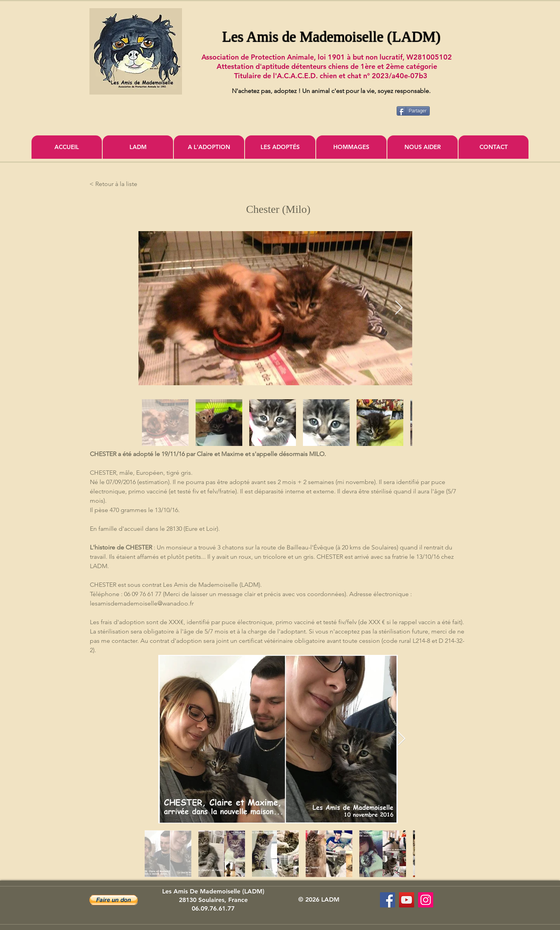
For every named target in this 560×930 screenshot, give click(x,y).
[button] (114, 900)
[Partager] (413, 111)
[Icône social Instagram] (426, 900)
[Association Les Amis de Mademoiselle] (407, 900)
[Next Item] (399, 308)
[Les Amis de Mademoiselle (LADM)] (388, 900)
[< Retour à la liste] (115, 184)
